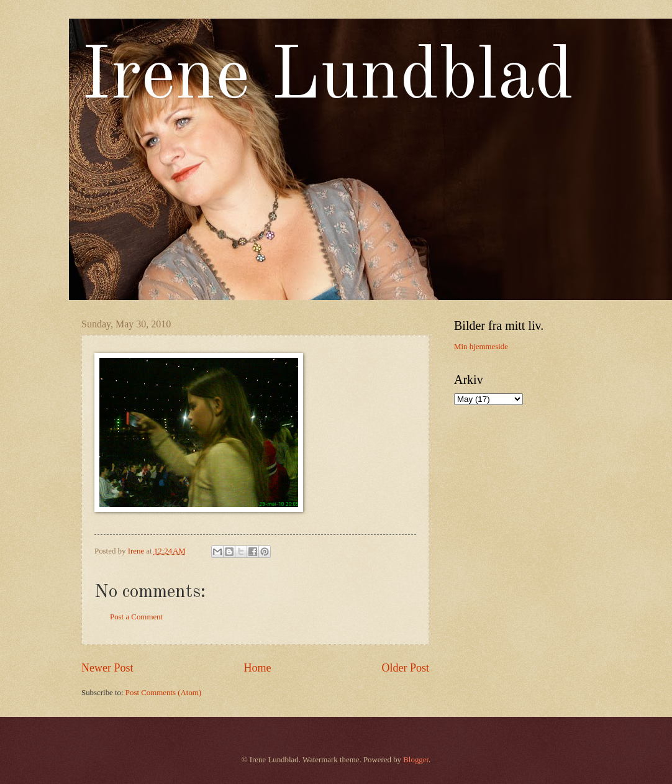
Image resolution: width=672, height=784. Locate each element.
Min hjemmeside (481, 347)
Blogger (416, 760)
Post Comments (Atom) (163, 693)
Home (257, 668)
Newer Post (107, 668)
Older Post (405, 668)
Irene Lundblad (328, 78)
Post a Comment (136, 617)
